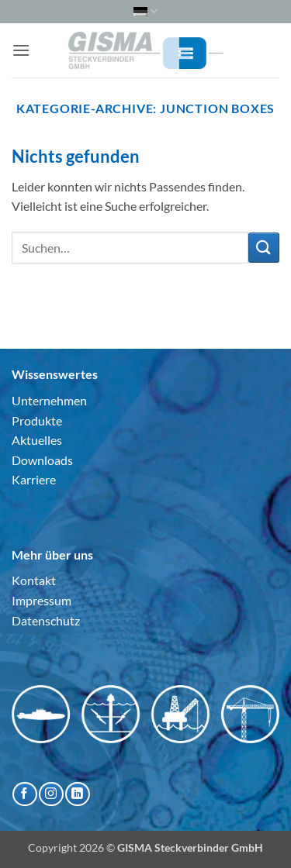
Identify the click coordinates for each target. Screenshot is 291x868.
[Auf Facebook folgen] (24, 794)
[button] (21, 50)
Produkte (37, 420)
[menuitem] (145, 11)
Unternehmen (49, 400)
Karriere (34, 479)
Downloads (42, 460)
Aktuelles (37, 440)
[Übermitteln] (264, 248)
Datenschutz (46, 620)
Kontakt (34, 580)
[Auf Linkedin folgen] (77, 794)
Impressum (42, 600)
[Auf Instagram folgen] (51, 794)
